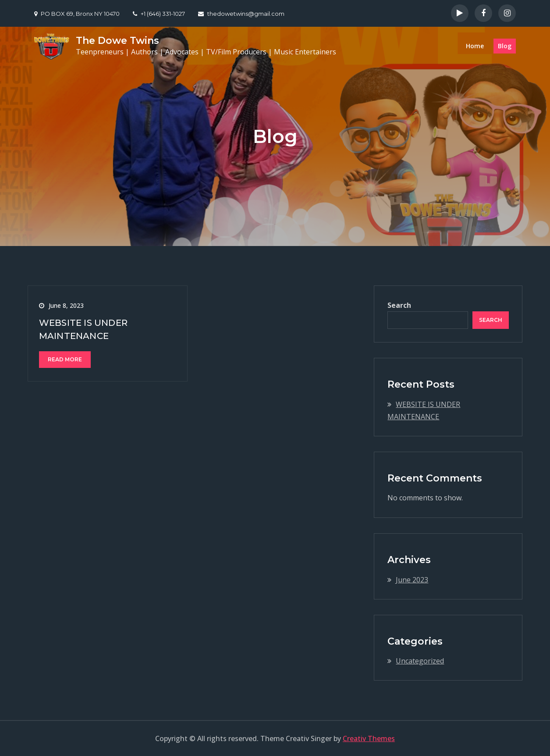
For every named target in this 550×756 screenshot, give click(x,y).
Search (399, 305)
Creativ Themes (369, 738)
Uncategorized (420, 661)
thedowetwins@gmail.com (241, 14)
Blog (505, 46)
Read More (65, 359)
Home (475, 46)
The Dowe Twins (117, 41)
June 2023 (412, 580)
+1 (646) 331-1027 (159, 14)
